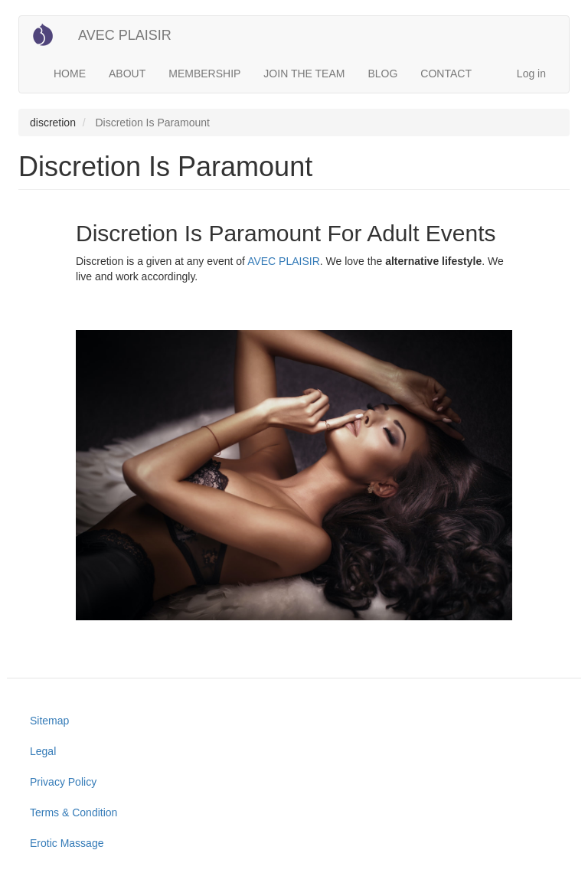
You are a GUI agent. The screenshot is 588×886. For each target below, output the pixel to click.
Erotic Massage (67, 843)
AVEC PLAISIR (125, 35)
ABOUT (127, 74)
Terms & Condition (73, 812)
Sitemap (49, 721)
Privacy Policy (63, 782)
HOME (70, 74)
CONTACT (446, 74)
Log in (531, 74)
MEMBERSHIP (204, 74)
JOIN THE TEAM (304, 74)
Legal (43, 751)
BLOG (382, 74)
